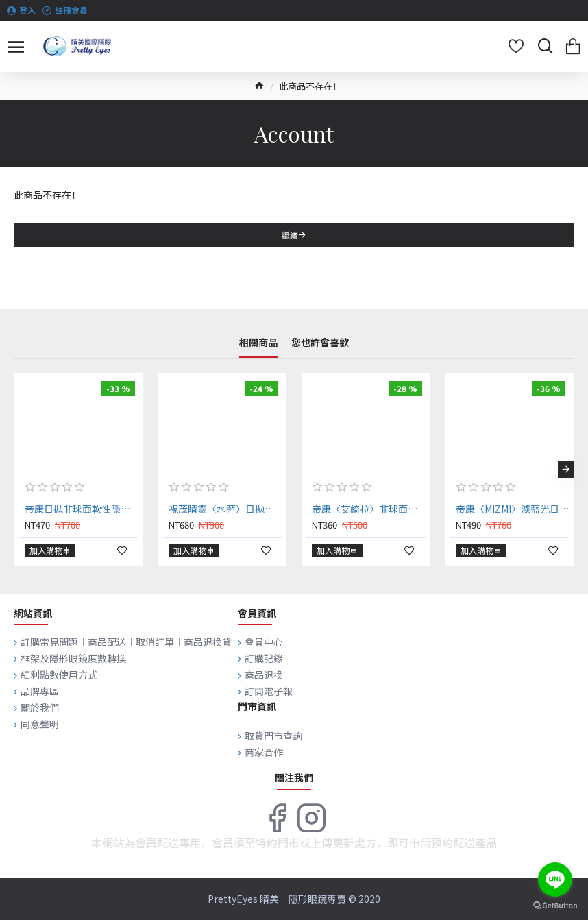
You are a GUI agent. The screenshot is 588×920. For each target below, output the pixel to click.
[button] (566, 470)
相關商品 (258, 343)
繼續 (290, 235)
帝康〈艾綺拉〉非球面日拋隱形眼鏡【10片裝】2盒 (369, 509)
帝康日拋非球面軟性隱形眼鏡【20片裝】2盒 (82, 509)
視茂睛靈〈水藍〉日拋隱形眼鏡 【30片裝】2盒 (225, 509)
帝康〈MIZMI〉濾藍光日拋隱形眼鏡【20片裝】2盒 (513, 509)
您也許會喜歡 (320, 343)
